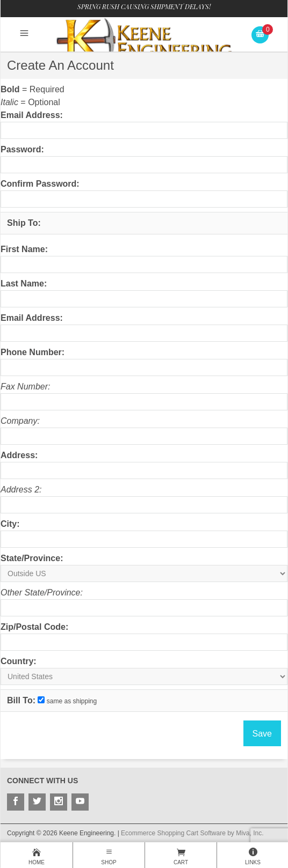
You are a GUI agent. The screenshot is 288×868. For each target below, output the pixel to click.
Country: (19, 661)
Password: (22, 149)
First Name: (24, 249)
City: (10, 524)
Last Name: (24, 284)
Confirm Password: (40, 184)
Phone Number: (33, 352)
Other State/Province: (42, 593)
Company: (20, 421)
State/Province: (32, 558)
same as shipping (72, 701)
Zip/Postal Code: (34, 627)
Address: (19, 455)
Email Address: (32, 115)
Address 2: (21, 490)
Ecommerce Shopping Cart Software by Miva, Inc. (192, 833)
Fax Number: (25, 387)
